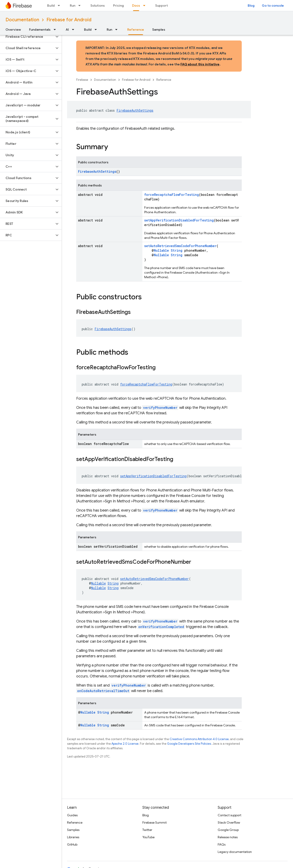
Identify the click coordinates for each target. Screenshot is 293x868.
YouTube (148, 837)
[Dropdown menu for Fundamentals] (56, 30)
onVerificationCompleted (161, 627)
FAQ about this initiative (200, 64)
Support (161, 5)
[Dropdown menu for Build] (60, 5)
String (177, 250)
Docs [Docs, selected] (136, 5)
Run (73, 5)
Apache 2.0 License (125, 744)
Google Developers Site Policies (189, 744)
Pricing (118, 5)
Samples (159, 30)
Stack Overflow (229, 822)
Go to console (273, 5)
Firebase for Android (69, 20)
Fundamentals (40, 30)
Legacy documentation (235, 852)
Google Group (228, 830)
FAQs (222, 844)
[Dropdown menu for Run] (81, 5)
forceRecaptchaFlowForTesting (172, 195)
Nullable (161, 250)
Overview (13, 30)
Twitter (147, 830)
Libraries (73, 837)
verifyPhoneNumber (160, 408)
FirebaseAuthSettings (135, 110)
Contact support (229, 815)
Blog (251, 5)
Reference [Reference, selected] (136, 30)
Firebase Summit (155, 822)
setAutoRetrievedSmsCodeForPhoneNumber (180, 246)
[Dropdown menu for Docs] (146, 5)
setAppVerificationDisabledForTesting (179, 220)
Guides (72, 815)
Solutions (98, 5)
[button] (27, 37)
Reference (164, 80)
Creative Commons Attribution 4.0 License (199, 739)
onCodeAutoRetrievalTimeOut (103, 691)
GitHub (72, 844)
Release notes (228, 837)
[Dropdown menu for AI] (74, 30)
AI (67, 30)
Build (51, 5)
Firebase (82, 80)
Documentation (22, 20)
